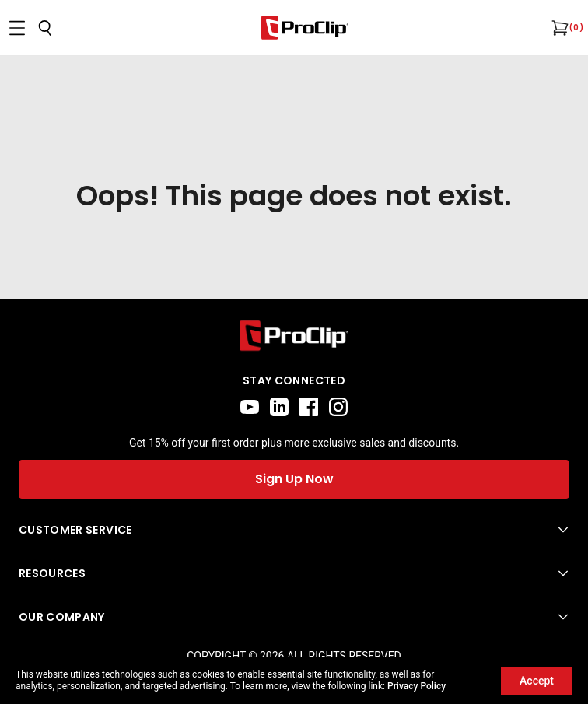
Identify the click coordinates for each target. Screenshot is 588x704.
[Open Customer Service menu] (294, 530)
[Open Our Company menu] (294, 617)
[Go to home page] (294, 336)
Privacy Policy (416, 686)
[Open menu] (17, 28)
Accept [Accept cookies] (537, 681)
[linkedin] (279, 407)
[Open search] (45, 28)
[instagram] (338, 407)
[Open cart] (558, 28)
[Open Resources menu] (294, 573)
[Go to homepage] (305, 28)
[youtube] (250, 407)
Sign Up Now (294, 479)
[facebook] (309, 407)
